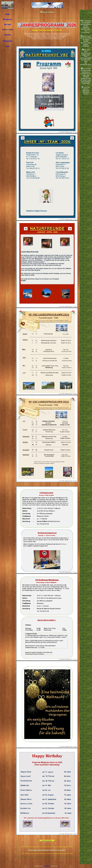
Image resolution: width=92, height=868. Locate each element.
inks (8, 46)
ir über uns (8, 19)
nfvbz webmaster (47, 866)
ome (8, 14)
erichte (8, 35)
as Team (8, 24)
